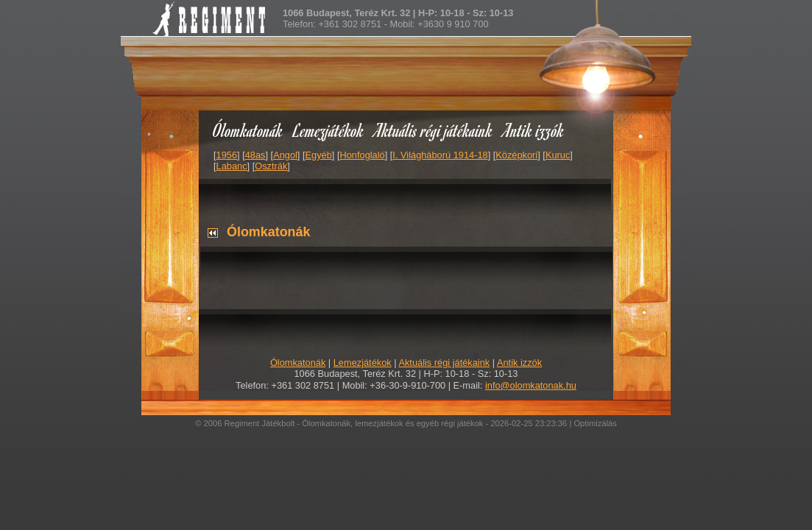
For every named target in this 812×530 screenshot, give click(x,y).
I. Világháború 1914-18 (440, 155)
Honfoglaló (363, 155)
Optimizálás (595, 423)
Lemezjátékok (329, 130)
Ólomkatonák (248, 130)
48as (255, 155)
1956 (227, 155)
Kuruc (558, 155)
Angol (285, 155)
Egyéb (319, 155)
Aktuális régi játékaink (434, 130)
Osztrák (271, 166)
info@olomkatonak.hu (531, 385)
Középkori (516, 155)
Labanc (232, 166)
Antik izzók (534, 130)
